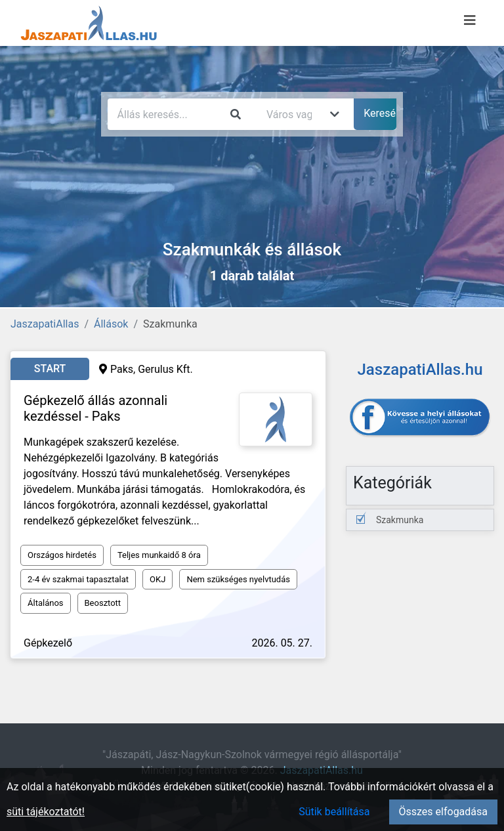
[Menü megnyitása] (470, 20)
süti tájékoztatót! (46, 812)
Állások (111, 324)
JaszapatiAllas (45, 324)
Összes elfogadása (443, 812)
